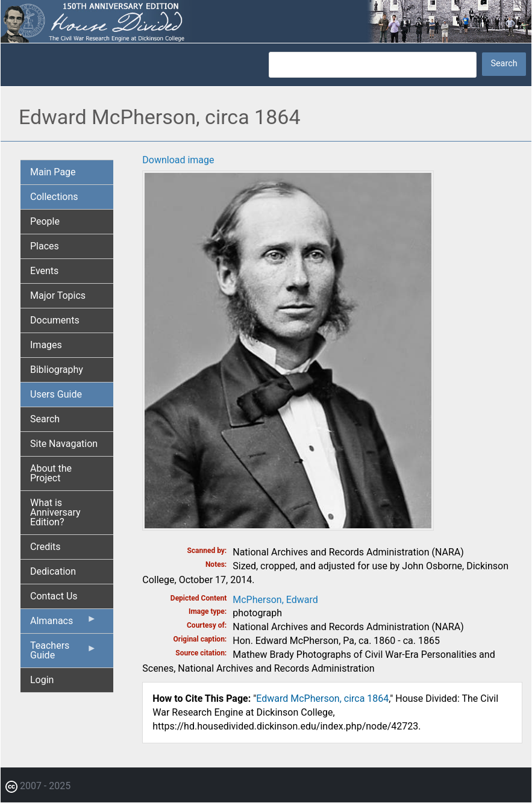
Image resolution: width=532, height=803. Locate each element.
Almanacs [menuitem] (63, 623)
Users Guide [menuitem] (56, 394)
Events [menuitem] (44, 271)
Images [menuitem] (46, 345)
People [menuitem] (45, 221)
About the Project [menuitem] (51, 473)
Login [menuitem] (42, 680)
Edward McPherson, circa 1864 (322, 698)
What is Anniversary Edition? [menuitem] (55, 512)
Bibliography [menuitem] (57, 370)
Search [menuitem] (45, 419)
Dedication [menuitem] (53, 571)
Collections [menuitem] (54, 197)
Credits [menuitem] (45, 547)
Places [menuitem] (45, 246)
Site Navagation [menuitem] (64, 444)
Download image (178, 160)
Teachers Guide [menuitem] (63, 654)
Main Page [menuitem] (53, 172)
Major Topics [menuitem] (58, 295)
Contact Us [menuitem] (54, 596)
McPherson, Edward (275, 600)
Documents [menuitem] (55, 320)
